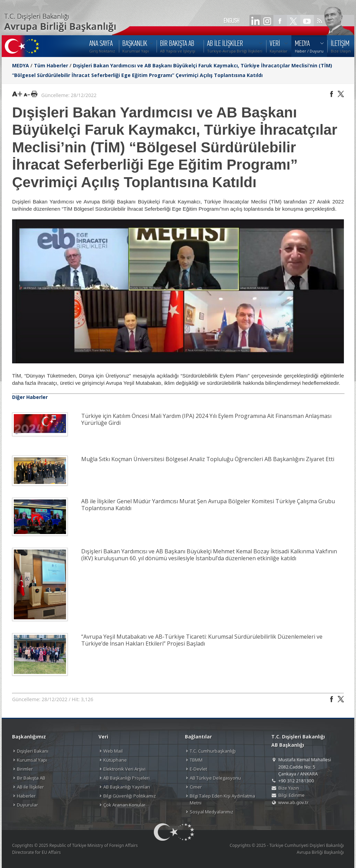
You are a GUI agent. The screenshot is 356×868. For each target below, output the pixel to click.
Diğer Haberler (30, 397)
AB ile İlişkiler (30, 787)
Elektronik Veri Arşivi (124, 769)
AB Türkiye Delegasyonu (215, 778)
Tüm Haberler (51, 65)
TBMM (196, 760)
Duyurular (27, 805)
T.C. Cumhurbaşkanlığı (213, 751)
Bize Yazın (289, 788)
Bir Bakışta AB (31, 778)
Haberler (26, 796)
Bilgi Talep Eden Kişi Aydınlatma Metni (222, 799)
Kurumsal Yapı (32, 760)
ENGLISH (232, 21)
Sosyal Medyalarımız (212, 812)
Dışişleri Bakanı (33, 751)
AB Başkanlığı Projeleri (127, 778)
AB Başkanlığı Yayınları (127, 787)
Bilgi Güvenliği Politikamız (130, 796)
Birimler (25, 769)
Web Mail (113, 751)
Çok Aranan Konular (124, 805)
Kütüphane (115, 760)
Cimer (196, 787)
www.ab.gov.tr (293, 802)
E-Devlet (198, 769)
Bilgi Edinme (291, 795)
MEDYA (21, 65)
